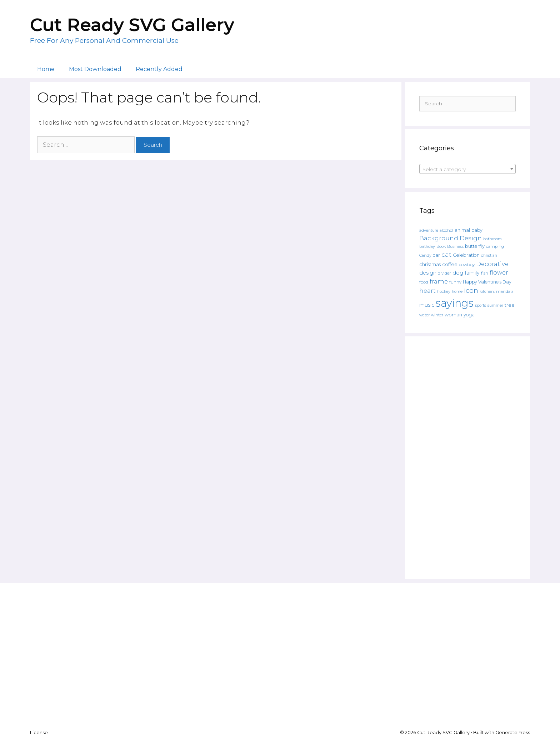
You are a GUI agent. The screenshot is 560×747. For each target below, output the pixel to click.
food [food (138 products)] (424, 282)
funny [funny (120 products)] (455, 282)
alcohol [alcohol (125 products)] (446, 230)
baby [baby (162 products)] (477, 230)
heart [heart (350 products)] (427, 291)
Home (46, 69)
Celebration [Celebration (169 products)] (466, 255)
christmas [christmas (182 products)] (430, 264)
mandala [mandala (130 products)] (505, 291)
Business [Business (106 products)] (455, 247)
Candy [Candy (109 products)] (425, 255)
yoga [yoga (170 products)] (469, 315)
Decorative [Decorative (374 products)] (492, 264)
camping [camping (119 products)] (495, 246)
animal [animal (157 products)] (462, 230)
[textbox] (467, 169)
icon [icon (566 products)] (471, 290)
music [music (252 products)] (427, 305)
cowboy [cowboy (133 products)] (467, 265)
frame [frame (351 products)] (439, 281)
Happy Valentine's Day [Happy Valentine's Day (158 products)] (487, 282)
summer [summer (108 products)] (495, 305)
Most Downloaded (95, 69)
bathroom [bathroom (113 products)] (492, 239)
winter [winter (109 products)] (437, 315)
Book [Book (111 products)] (441, 246)
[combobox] (467, 169)
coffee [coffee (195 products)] (450, 264)
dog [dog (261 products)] (458, 273)
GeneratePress (513, 732)
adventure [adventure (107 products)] (429, 230)
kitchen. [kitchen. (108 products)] (487, 292)
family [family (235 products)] (472, 273)
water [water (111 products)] (424, 315)
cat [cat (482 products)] (446, 254)
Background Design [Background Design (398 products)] (451, 238)
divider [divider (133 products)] (444, 273)
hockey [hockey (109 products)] (444, 292)
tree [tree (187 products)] (510, 305)
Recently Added (159, 69)
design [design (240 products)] (428, 273)
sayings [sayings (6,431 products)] (455, 303)
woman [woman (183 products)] (453, 315)
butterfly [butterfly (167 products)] (475, 246)
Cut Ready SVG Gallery (132, 25)
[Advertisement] (467, 458)
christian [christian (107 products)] (489, 255)
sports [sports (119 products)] (481, 305)
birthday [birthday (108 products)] (427, 247)
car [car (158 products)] (436, 255)
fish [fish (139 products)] (485, 273)
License (39, 732)
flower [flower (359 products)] (499, 272)
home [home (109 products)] (457, 292)
